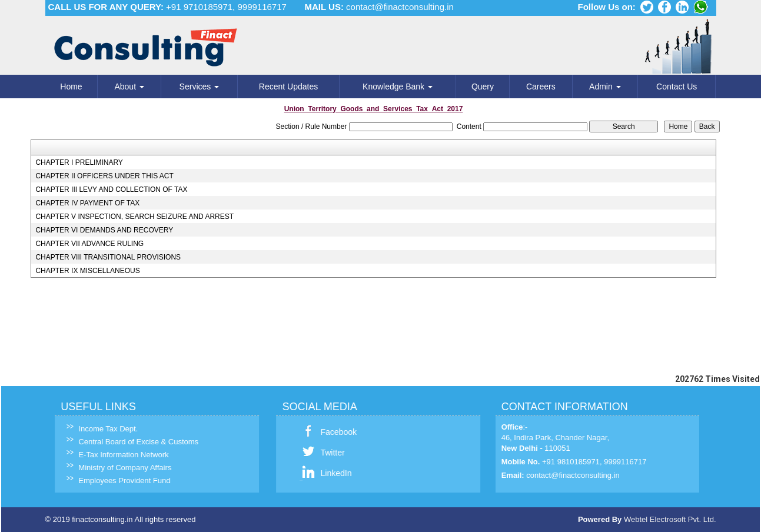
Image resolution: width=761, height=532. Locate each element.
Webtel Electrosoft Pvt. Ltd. (670, 519)
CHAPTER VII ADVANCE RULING (89, 244)
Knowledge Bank (398, 87)
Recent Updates (288, 87)
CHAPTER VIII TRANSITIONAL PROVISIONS (108, 257)
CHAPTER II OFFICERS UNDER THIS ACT (104, 176)
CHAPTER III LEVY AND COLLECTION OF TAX (111, 189)
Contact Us (677, 87)
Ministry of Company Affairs (118, 468)
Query (483, 87)
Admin (605, 87)
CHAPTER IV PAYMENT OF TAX (87, 203)
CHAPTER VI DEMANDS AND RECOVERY (104, 230)
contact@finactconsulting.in (400, 7)
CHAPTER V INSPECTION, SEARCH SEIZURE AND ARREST (134, 217)
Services (200, 87)
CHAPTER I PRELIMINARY (79, 162)
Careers (541, 87)
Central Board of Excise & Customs (131, 442)
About (129, 87)
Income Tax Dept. (101, 429)
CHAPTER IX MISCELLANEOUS (87, 271)
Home (71, 87)
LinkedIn (329, 473)
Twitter (325, 453)
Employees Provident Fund (117, 481)
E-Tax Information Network (116, 455)
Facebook (331, 432)
